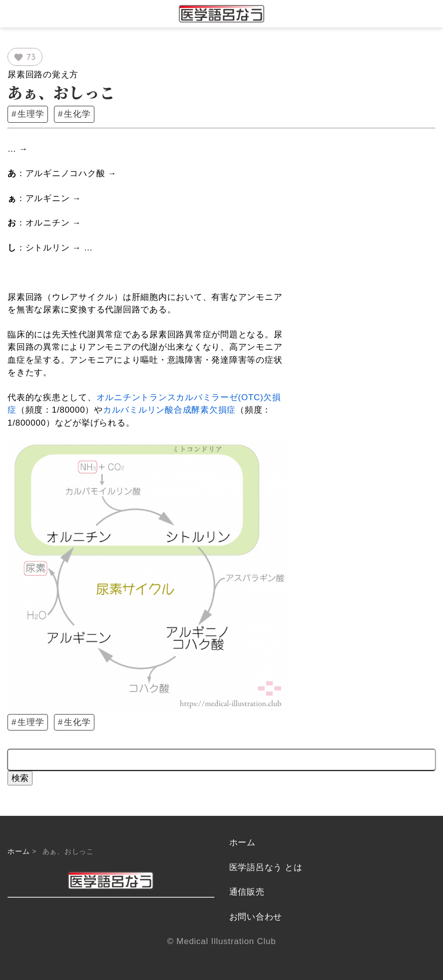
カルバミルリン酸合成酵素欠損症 (169, 410)
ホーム (18, 851)
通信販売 (247, 892)
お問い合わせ (256, 917)
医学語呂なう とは (266, 867)
